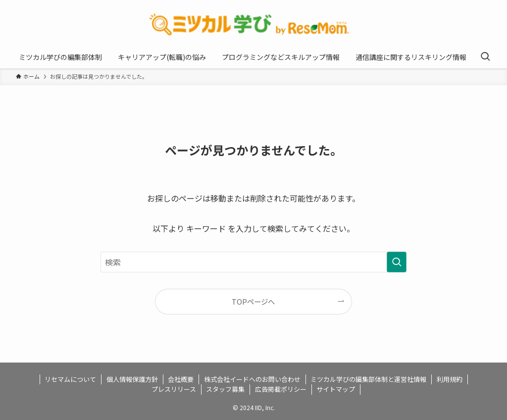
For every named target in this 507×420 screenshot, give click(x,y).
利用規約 (450, 379)
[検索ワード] (253, 262)
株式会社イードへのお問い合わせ (252, 379)
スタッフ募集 (225, 389)
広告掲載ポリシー (281, 389)
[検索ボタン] (485, 57)
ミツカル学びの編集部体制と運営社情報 (368, 379)
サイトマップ (336, 389)
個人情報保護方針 (132, 379)
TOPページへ (253, 301)
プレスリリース (174, 389)
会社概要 (181, 379)
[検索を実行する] (397, 262)
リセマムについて (70, 379)
